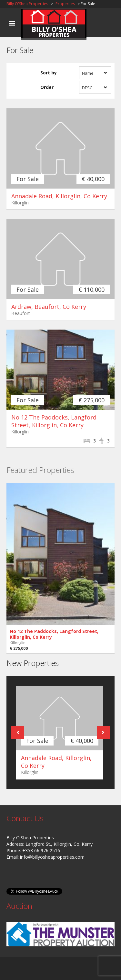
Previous (18, 733)
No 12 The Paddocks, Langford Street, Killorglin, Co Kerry (54, 421)
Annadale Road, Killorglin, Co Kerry (59, 196)
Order (47, 87)
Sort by (49, 73)
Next (103, 733)
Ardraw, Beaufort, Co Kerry (49, 307)
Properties (65, 4)
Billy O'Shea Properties (27, 4)
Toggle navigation (12, 23)
